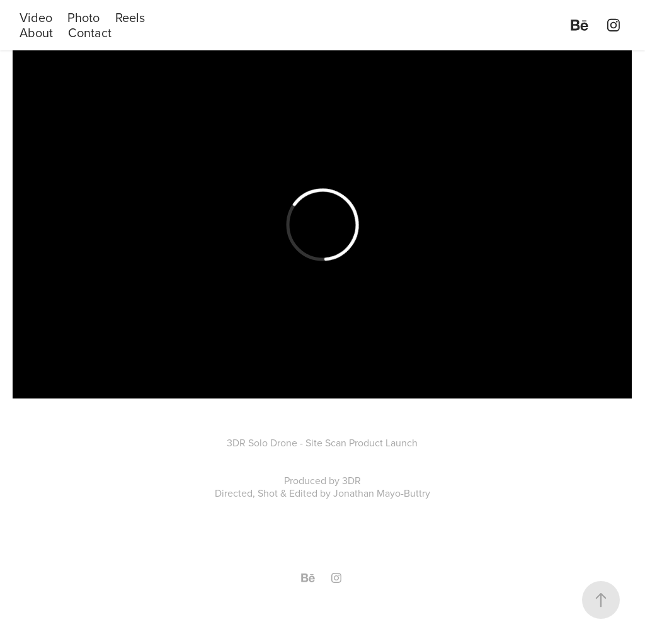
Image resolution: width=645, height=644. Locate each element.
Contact (90, 32)
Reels (130, 17)
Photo (83, 17)
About (36, 32)
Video (36, 17)
